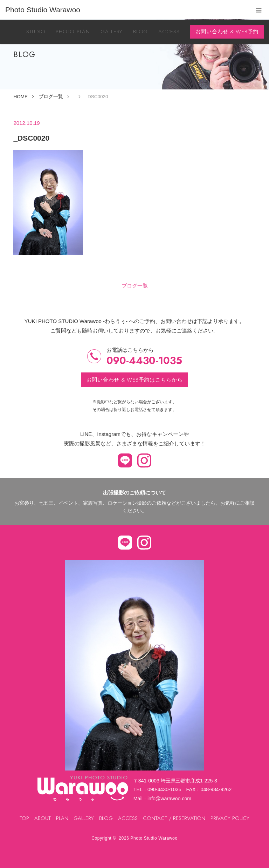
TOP (24, 818)
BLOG (140, 32)
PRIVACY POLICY (230, 818)
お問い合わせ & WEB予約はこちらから (135, 380)
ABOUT (43, 818)
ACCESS (169, 32)
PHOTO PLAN (73, 32)
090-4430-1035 (144, 361)
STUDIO (36, 32)
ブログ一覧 (135, 286)
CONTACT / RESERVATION (174, 818)
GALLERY (112, 32)
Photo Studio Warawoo (154, 838)
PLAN (62, 818)
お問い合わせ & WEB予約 (227, 32)
